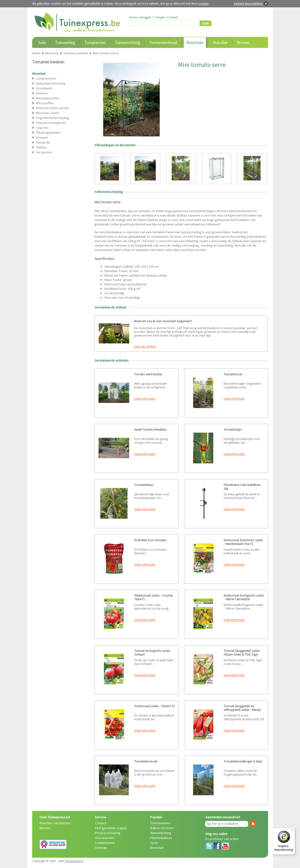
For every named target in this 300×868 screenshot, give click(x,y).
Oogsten (42, 128)
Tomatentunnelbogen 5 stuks (243, 761)
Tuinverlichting (161, 833)
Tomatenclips (233, 430)
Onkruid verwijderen (51, 123)
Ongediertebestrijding (52, 118)
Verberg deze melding (248, 4)
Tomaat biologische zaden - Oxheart (153, 653)
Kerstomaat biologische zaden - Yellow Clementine (244, 597)
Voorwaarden (105, 838)
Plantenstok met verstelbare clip (242, 487)
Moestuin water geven (52, 108)
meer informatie (145, 399)
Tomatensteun (144, 485)
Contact (173, 17)
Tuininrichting (128, 42)
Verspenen (44, 152)
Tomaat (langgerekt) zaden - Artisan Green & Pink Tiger (243, 653)
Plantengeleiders (49, 132)
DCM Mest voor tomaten (150, 540)
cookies (203, 4)
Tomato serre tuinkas (148, 374)
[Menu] (292, 831)
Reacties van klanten (55, 823)
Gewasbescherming (51, 83)
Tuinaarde (43, 142)
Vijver (154, 843)
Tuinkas (41, 147)
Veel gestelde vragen (111, 828)
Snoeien (42, 137)
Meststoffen (45, 103)
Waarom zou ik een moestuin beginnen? (163, 321)
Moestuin (195, 42)
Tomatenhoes (233, 374)
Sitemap (101, 848)
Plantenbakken (161, 838)
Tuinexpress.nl (74, 861)
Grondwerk (44, 88)
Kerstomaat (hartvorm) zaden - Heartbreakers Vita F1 (243, 542)
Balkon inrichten (162, 828)
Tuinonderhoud (163, 42)
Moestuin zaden (48, 113)
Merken (45, 828)
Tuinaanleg (65, 42)
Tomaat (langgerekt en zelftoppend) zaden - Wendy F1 (242, 710)
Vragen (160, 17)
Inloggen (145, 17)
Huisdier (220, 42)
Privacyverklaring (108, 833)
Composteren (46, 78)
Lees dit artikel (145, 346)
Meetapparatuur (48, 98)
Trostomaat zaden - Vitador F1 (154, 706)
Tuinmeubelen (160, 823)
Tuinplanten (95, 42)
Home (133, 17)
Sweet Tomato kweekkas (150, 430)
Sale (42, 42)
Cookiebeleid (105, 843)
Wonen (243, 42)
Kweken (42, 93)
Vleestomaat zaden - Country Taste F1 (154, 597)
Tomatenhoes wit (146, 761)
